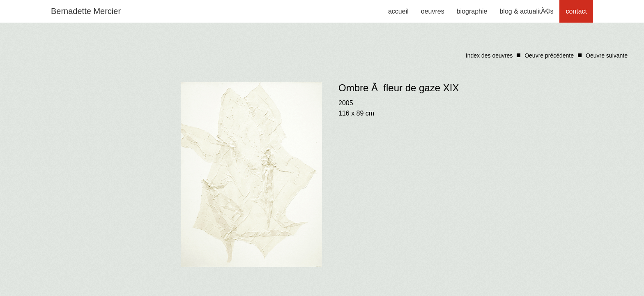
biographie (472, 11)
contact (576, 11)
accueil (398, 11)
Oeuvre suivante (607, 55)
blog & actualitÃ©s (526, 11)
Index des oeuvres (489, 55)
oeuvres (433, 11)
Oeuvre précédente (549, 55)
